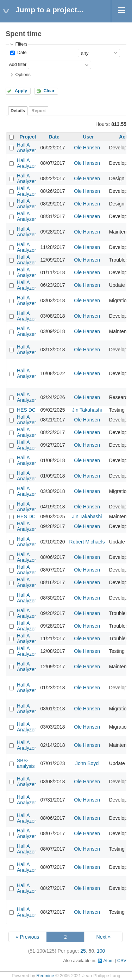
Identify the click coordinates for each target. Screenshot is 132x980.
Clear (49, 91)
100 (101, 951)
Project (28, 137)
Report (39, 111)
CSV (122, 961)
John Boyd (87, 763)
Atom (108, 961)
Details (18, 111)
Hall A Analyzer (26, 148)
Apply (21, 91)
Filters (21, 44)
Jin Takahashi (87, 410)
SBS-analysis (26, 763)
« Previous (27, 937)
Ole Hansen (87, 148)
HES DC (26, 410)
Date (21, 53)
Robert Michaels (87, 542)
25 (83, 951)
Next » (103, 937)
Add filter (18, 65)
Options (23, 75)
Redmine (45, 976)
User (89, 137)
